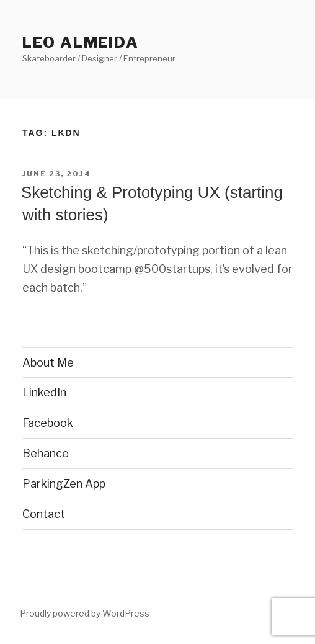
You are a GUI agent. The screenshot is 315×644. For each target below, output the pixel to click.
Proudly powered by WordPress (85, 613)
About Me (48, 363)
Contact (44, 514)
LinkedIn (44, 392)
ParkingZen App (64, 484)
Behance (46, 453)
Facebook (48, 423)
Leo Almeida (81, 42)
